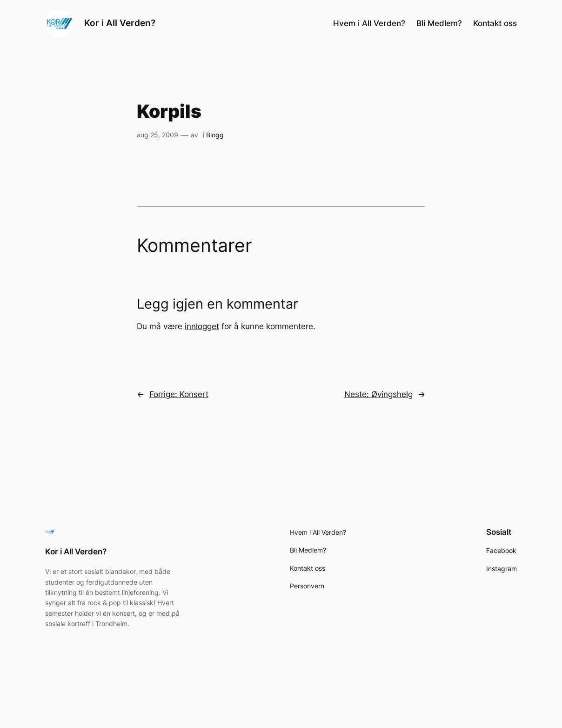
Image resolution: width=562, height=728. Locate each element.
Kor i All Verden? (120, 23)
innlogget (202, 326)
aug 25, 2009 (157, 135)
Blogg (215, 135)
